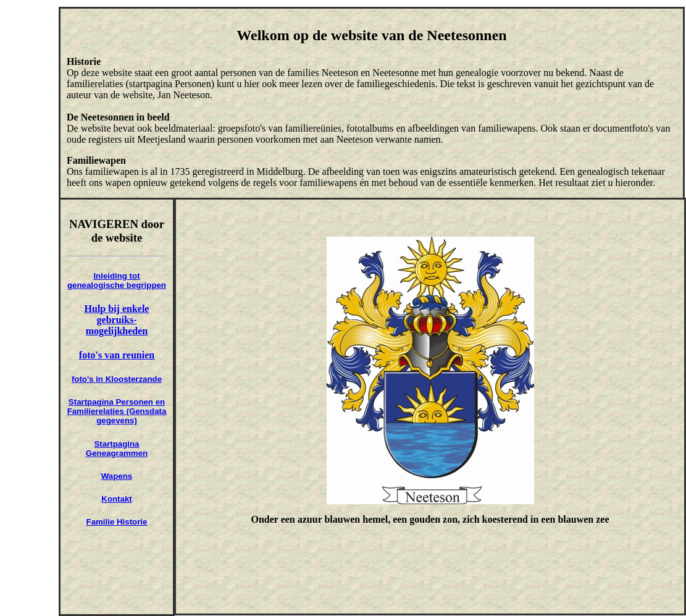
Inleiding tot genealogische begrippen (117, 281)
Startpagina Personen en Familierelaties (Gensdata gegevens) (117, 411)
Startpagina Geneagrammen (117, 449)
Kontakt (116, 499)
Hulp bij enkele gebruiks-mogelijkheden (117, 320)
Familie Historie (117, 522)
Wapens (117, 476)
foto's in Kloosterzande (117, 379)
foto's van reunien (117, 355)
